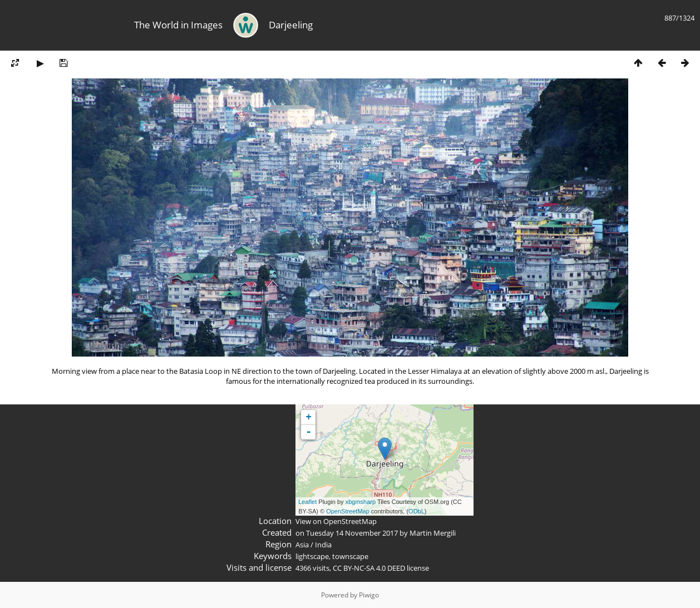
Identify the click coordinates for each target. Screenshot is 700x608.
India (323, 545)
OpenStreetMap (348, 511)
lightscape (312, 556)
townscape (350, 556)
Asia (302, 545)
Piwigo (369, 595)
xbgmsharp (361, 502)
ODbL (416, 511)
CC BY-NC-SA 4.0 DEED (369, 568)
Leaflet (307, 502)
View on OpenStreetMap (336, 521)
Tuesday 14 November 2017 (352, 533)
